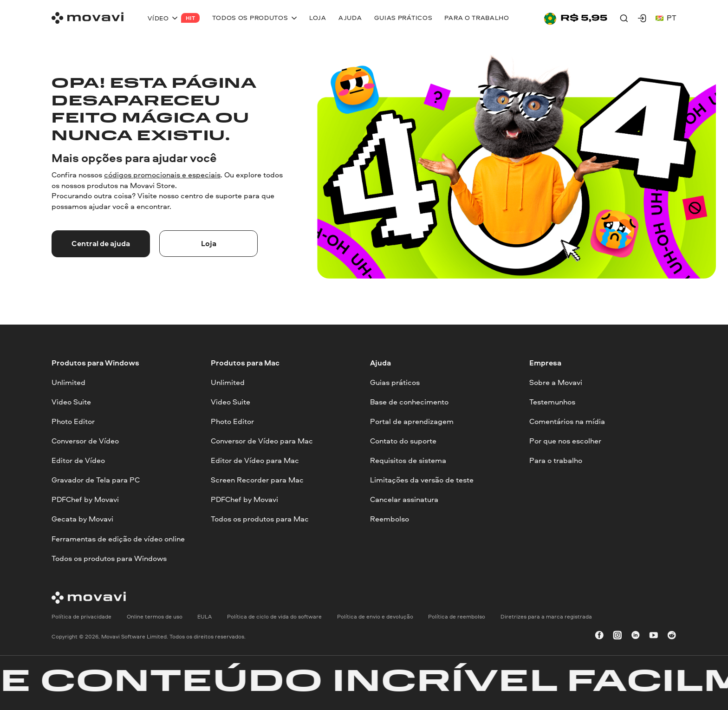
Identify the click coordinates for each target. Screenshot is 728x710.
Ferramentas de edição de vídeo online (118, 538)
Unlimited (68, 382)
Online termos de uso (155, 616)
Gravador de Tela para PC (96, 480)
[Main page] (88, 18)
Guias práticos (395, 382)
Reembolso (390, 519)
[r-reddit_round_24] (672, 636)
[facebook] (599, 636)
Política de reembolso (457, 616)
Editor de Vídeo (78, 460)
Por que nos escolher (565, 441)
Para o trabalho (556, 460)
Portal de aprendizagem (412, 421)
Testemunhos (552, 402)
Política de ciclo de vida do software (274, 616)
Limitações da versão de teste (422, 480)
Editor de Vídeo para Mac (255, 460)
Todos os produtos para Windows (109, 558)
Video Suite (71, 402)
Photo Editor (73, 421)
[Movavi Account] (642, 18)
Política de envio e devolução (375, 616)
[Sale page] (576, 18)
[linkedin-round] (636, 636)
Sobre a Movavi (556, 382)
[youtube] (654, 636)
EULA (205, 616)
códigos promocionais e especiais (162, 175)
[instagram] (617, 636)
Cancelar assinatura (404, 499)
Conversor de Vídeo (85, 441)
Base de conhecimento (409, 402)
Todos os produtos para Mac (260, 519)
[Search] (624, 18)
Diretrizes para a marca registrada (546, 616)
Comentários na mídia (567, 421)
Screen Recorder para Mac (257, 480)
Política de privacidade (81, 616)
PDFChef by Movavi (85, 499)
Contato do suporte (403, 441)
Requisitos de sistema (408, 460)
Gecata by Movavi (82, 519)
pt (666, 18)
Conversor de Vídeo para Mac (262, 441)
